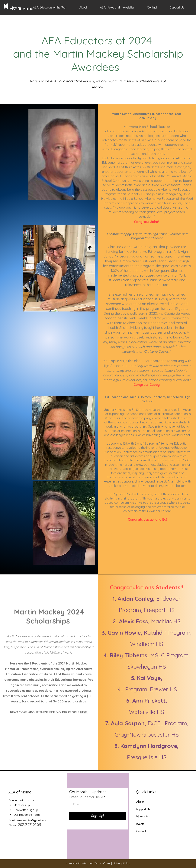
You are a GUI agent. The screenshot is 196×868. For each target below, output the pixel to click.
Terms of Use (102, 863)
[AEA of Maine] (22, 9)
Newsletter (143, 816)
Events (140, 824)
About (140, 802)
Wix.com (87, 863)
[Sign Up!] (98, 816)
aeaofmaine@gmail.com (32, 820)
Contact (141, 831)
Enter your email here (86, 797)
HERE (84, 712)
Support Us (143, 809)
